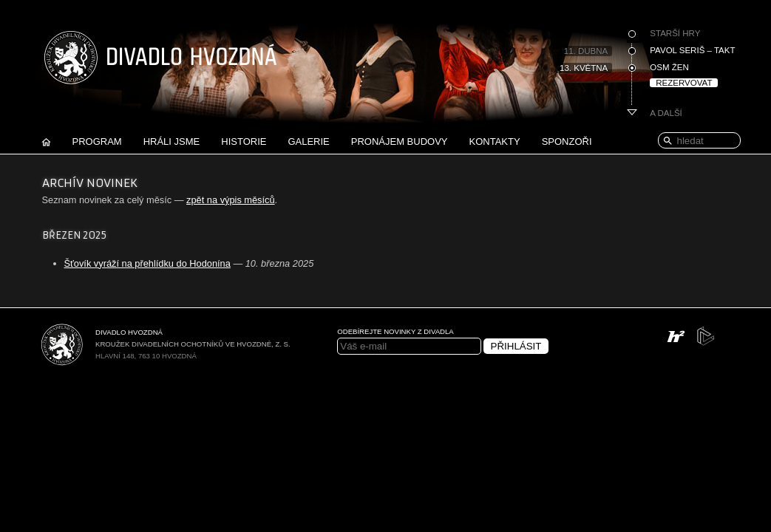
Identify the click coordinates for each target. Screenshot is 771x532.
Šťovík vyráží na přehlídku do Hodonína (147, 263)
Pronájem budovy (400, 141)
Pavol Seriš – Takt (692, 50)
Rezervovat (684, 83)
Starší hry (675, 33)
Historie (244, 141)
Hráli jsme (172, 141)
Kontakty (495, 141)
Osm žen (669, 67)
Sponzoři (567, 141)
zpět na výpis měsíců (231, 200)
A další (666, 113)
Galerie (308, 141)
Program (97, 141)
